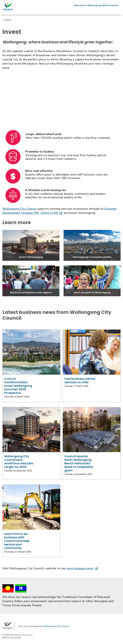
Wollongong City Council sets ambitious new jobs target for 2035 (19, 462)
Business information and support (31, 293)
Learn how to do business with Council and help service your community (17, 541)
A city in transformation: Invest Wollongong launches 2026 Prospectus (18, 386)
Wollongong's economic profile (92, 257)
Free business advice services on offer (80, 380)
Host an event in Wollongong (92, 293)
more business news (80, 568)
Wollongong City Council (19, 209)
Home (8, 20)
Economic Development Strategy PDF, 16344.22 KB (60, 211)
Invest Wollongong (31, 257)
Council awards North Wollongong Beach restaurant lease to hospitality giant (79, 463)
